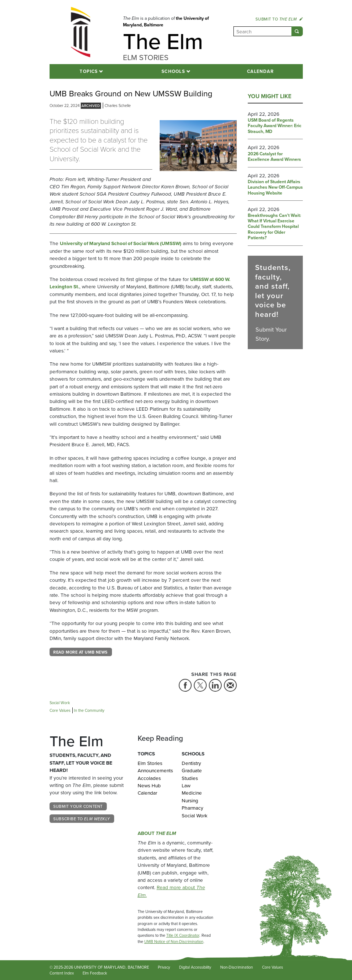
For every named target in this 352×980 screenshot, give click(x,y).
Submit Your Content (78, 806)
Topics (89, 71)
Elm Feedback (95, 973)
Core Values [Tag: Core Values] (60, 710)
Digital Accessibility (195, 967)
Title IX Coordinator (183, 935)
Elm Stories (150, 763)
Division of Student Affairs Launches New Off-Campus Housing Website (275, 188)
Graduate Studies (192, 774)
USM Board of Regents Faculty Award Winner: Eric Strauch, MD (275, 126)
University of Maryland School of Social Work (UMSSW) (121, 243)
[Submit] (297, 31)
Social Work (195, 816)
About (157, 833)
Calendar (260, 71)
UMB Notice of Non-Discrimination (174, 942)
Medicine (192, 793)
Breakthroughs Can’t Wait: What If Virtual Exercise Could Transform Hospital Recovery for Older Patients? (274, 227)
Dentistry (191, 763)
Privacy (164, 967)
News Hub (149, 785)
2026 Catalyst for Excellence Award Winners (274, 157)
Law (186, 785)
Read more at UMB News (80, 652)
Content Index (62, 973)
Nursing (190, 800)
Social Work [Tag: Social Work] (60, 703)
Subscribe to (82, 819)
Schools (173, 71)
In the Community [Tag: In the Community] (89, 710)
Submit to (279, 19)
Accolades (149, 778)
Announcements (154, 770)
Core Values (273, 967)
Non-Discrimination (237, 967)
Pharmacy (193, 808)
